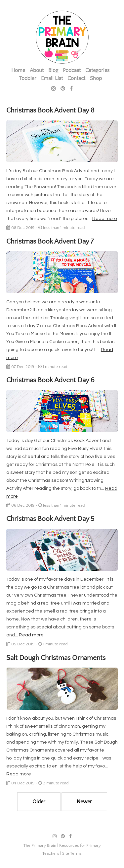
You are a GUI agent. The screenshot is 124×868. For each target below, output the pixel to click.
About (37, 70)
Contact (76, 78)
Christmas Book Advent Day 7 (50, 241)
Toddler (28, 78)
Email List (52, 78)
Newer (84, 802)
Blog (53, 70)
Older (39, 802)
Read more (105, 219)
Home (18, 70)
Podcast (72, 70)
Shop (96, 78)
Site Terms (72, 853)
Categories (97, 70)
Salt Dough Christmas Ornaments (56, 658)
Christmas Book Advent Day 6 (50, 380)
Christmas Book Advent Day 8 (50, 110)
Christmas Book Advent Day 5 (50, 519)
